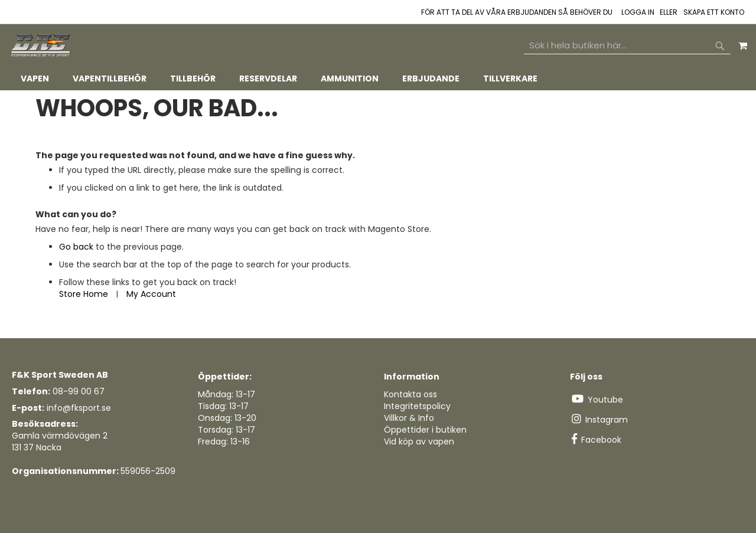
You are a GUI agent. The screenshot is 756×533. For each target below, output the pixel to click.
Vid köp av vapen (419, 442)
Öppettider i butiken (425, 430)
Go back (76, 247)
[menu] (378, 79)
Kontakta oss (410, 394)
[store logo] (41, 46)
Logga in (638, 12)
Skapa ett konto (714, 12)
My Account (151, 294)
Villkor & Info (409, 418)
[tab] (378, 79)
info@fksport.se (79, 408)
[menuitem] (35, 79)
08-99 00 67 (79, 391)
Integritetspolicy (417, 406)
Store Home (84, 294)
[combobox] (627, 45)
